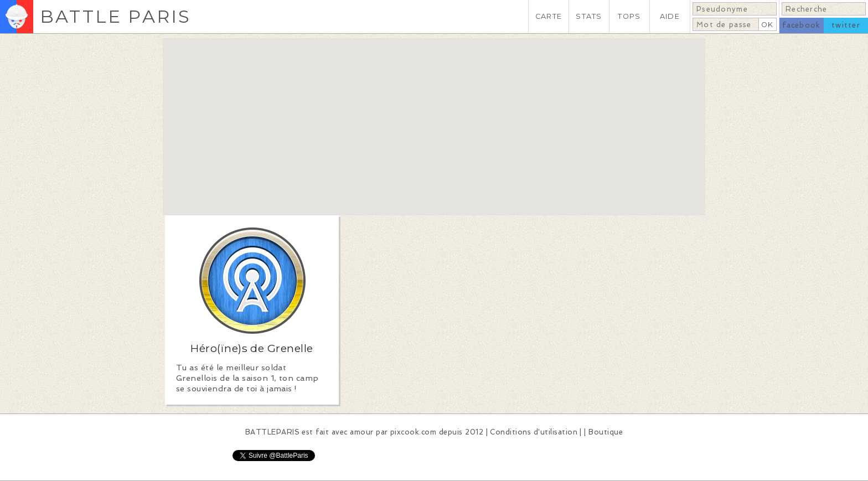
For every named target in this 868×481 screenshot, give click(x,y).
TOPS (629, 16)
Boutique (606, 432)
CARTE (549, 16)
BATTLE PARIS (115, 16)
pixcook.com (413, 432)
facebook (801, 25)
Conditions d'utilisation (534, 432)
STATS (589, 16)
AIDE (670, 16)
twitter (846, 25)
